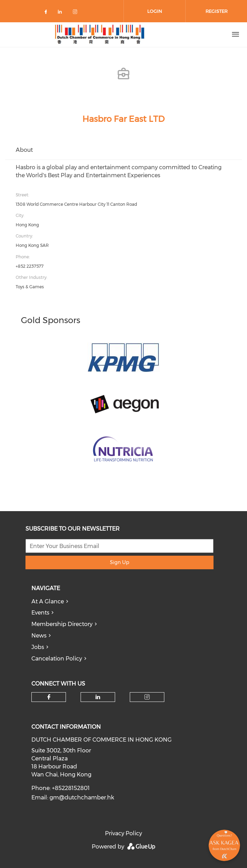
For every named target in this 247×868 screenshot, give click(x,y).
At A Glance (48, 601)
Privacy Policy (123, 833)
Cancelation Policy (57, 659)
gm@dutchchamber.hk (82, 797)
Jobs (38, 647)
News (39, 636)
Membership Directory (62, 624)
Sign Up (119, 562)
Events (40, 613)
